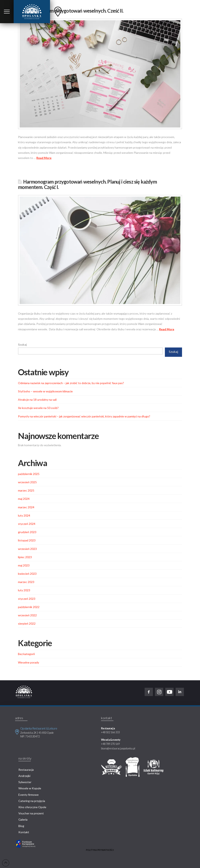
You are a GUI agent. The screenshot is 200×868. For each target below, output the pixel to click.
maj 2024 (24, 499)
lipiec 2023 (25, 557)
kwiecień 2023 (27, 574)
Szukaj (22, 344)
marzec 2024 (26, 507)
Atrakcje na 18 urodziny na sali (37, 400)
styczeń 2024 (27, 524)
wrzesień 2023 (27, 549)
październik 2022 (29, 607)
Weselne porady (29, 662)
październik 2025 (29, 474)
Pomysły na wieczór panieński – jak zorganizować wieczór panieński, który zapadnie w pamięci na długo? (84, 416)
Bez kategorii (26, 654)
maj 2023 (24, 565)
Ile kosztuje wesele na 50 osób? (38, 408)
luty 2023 (24, 590)
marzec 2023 (26, 582)
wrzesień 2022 (27, 615)
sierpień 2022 (27, 623)
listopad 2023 (27, 540)
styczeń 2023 (27, 599)
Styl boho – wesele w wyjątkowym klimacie (45, 391)
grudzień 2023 (27, 532)
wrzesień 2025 (27, 482)
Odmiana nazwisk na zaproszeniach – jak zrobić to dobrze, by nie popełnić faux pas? (71, 383)
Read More (44, 158)
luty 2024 (24, 515)
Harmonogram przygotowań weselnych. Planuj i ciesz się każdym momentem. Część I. (87, 184)
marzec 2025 (26, 490)
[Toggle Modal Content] (7, 12)
